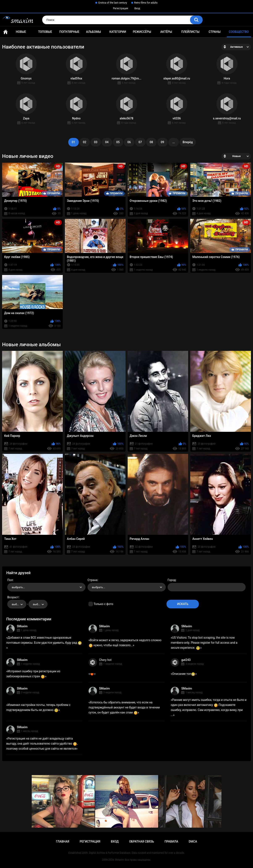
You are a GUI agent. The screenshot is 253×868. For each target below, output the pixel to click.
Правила (171, 842)
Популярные (69, 32)
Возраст (13, 597)
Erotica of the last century (113, 3)
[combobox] (46, 587)
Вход (137, 8)
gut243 (186, 660)
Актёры (166, 32)
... (174, 142)
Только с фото (103, 604)
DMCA (193, 842)
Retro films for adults (146, 3)
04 (107, 142)
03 (96, 142)
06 (129, 142)
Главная (5, 32)
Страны (215, 32)
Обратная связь (142, 842)
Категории (118, 32)
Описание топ (184, 674)
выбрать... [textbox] (18, 587)
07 (140, 142)
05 (118, 142)
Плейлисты (190, 32)
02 (85, 142)
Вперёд (188, 142)
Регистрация (121, 8)
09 (163, 142)
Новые (21, 32)
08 (151, 142)
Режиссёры (142, 32)
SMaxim (22, 626)
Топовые (45, 32)
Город (172, 580)
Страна (92, 580)
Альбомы (94, 32)
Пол (10, 580)
